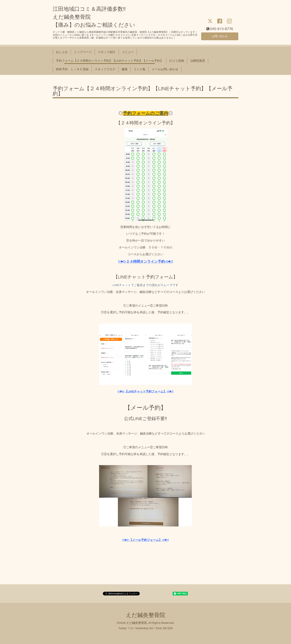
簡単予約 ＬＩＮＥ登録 (72, 69)
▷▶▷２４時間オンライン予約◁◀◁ (146, 262)
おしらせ (62, 52)
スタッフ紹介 (107, 52)
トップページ (83, 52)
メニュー (128, 52)
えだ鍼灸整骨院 (145, 615)
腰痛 (125, 69)
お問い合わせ (220, 36)
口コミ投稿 (177, 61)
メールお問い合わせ (165, 69)
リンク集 (140, 69)
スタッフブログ (105, 69)
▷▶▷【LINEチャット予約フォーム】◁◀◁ (145, 392)
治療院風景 (198, 61)
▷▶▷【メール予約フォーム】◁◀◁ (145, 540)
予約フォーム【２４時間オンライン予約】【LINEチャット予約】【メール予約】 (109, 61)
